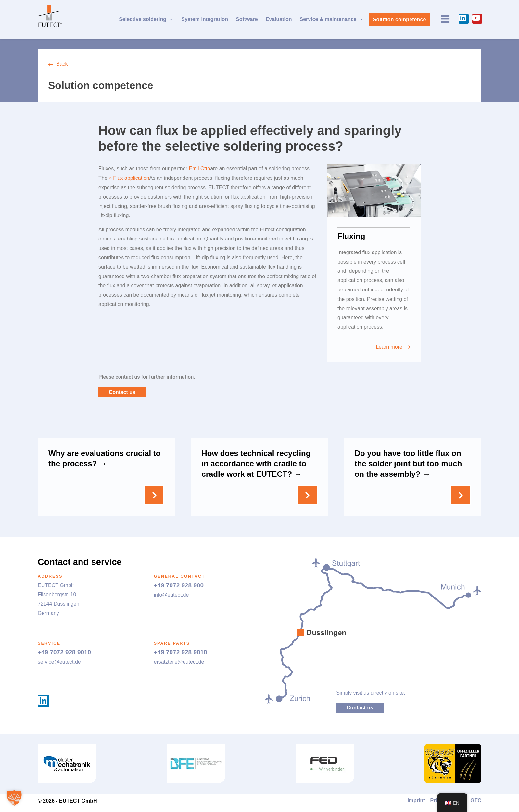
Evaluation (278, 19)
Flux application (131, 178)
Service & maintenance (331, 19)
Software (247, 19)
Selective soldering (146, 19)
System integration (204, 19)
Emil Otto (199, 169)
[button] (14, 798)
